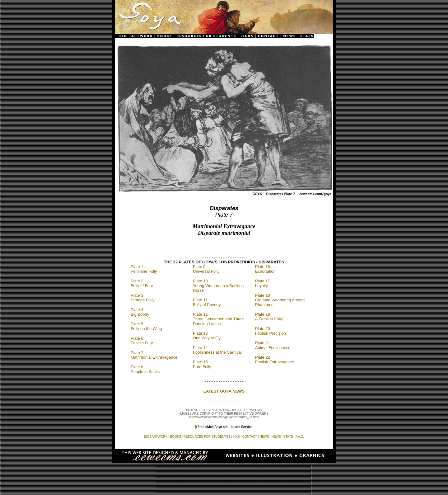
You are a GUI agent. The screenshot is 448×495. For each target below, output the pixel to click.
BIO (147, 437)
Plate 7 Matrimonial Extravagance (154, 355)
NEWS (276, 437)
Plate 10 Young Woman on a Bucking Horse (218, 286)
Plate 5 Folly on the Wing (146, 326)
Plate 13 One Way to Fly (207, 336)
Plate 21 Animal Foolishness (273, 345)
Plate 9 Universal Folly (206, 269)
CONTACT (250, 437)
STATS (288, 437)
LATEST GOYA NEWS (224, 391)
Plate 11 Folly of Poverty (207, 302)
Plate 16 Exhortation (265, 269)
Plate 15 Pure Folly (202, 364)
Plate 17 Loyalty (263, 283)
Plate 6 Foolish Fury (142, 341)
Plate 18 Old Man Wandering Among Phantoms (280, 300)
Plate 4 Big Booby (140, 312)
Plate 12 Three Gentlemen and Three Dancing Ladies (218, 319)
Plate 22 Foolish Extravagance (275, 360)
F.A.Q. (300, 437)
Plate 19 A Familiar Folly (269, 317)
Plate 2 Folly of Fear (142, 283)
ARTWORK (159, 437)
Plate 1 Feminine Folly (144, 269)
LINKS (235, 437)
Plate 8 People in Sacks (145, 369)
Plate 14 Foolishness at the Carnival (217, 350)
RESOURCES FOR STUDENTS (206, 437)
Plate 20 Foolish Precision (271, 331)
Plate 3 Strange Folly (143, 298)
